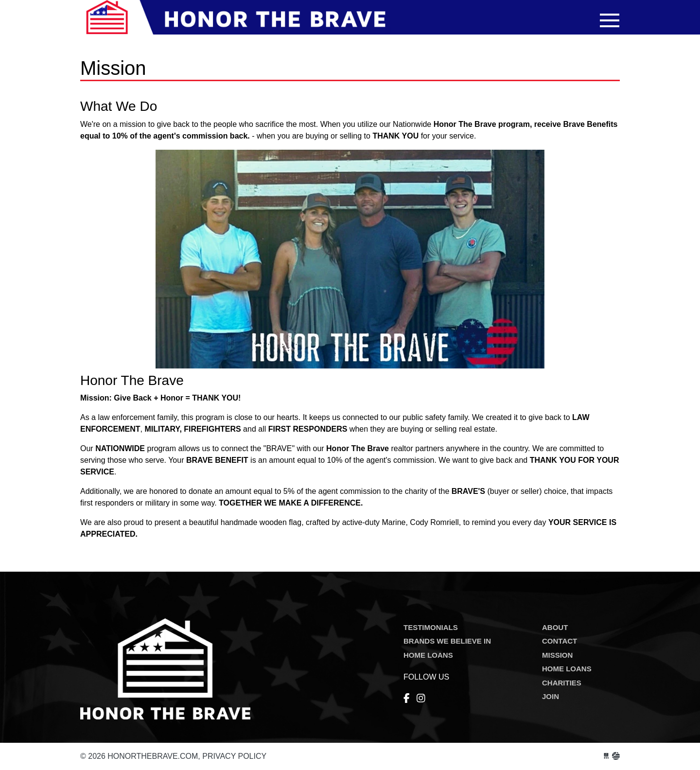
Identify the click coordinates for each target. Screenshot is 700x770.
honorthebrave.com (236, 23)
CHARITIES (562, 683)
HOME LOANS (428, 655)
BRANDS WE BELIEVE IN (447, 641)
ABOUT (555, 627)
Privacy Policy (234, 756)
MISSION (557, 655)
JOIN (551, 696)
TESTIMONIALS (431, 627)
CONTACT (560, 641)
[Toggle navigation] (610, 20)
